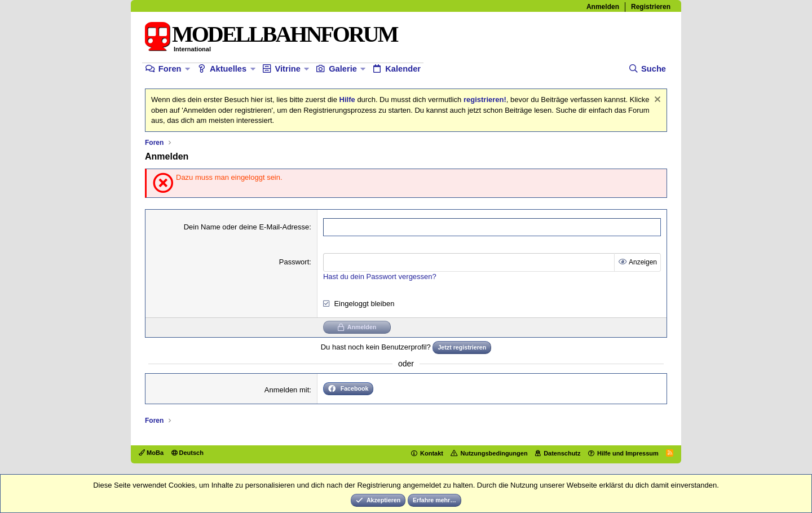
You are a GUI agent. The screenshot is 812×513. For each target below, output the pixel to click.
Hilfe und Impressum (628, 453)
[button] (187, 69)
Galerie (343, 69)
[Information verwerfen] (656, 101)
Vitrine (287, 69)
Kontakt (432, 453)
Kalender (403, 69)
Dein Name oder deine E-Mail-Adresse (247, 227)
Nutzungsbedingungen (494, 453)
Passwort (294, 262)
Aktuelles (228, 69)
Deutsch (187, 453)
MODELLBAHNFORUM (284, 34)
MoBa (151, 453)
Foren (170, 69)
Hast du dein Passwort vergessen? (380, 277)
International (192, 49)
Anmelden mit (287, 390)
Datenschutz (562, 453)
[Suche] (647, 69)
